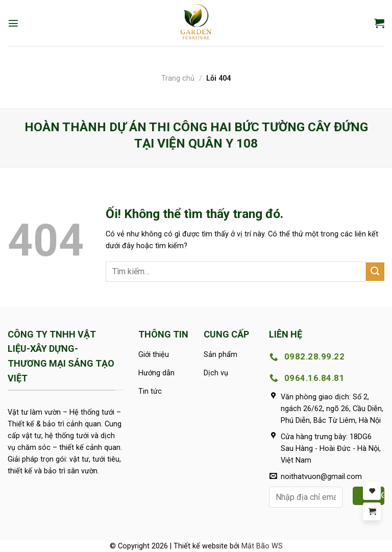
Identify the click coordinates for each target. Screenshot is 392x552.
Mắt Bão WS (262, 546)
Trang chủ (178, 78)
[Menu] (13, 23)
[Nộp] (375, 272)
